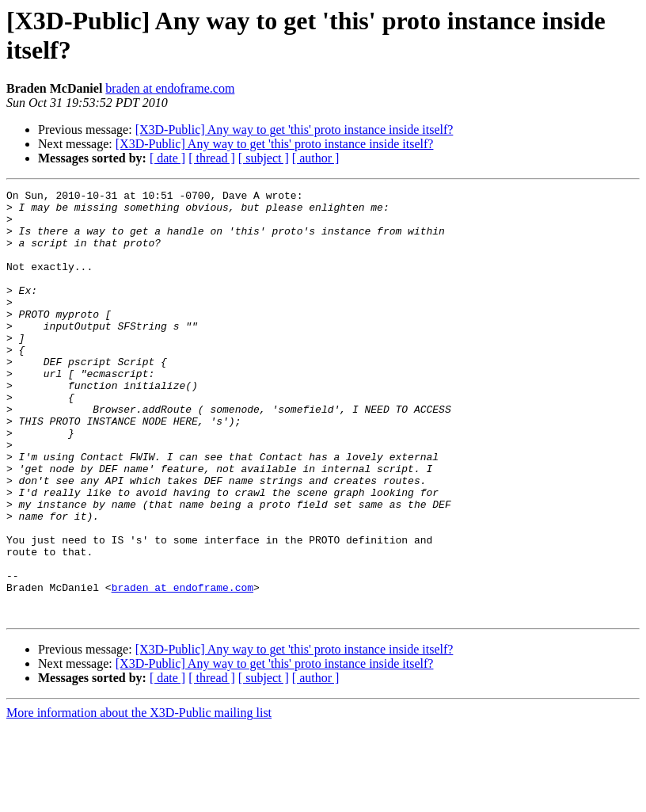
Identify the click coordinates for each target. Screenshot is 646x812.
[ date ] (167, 158)
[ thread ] (212, 158)
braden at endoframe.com (170, 88)
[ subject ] (264, 158)
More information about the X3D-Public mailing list (139, 798)
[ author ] (316, 158)
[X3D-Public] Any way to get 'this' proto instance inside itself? (294, 130)
